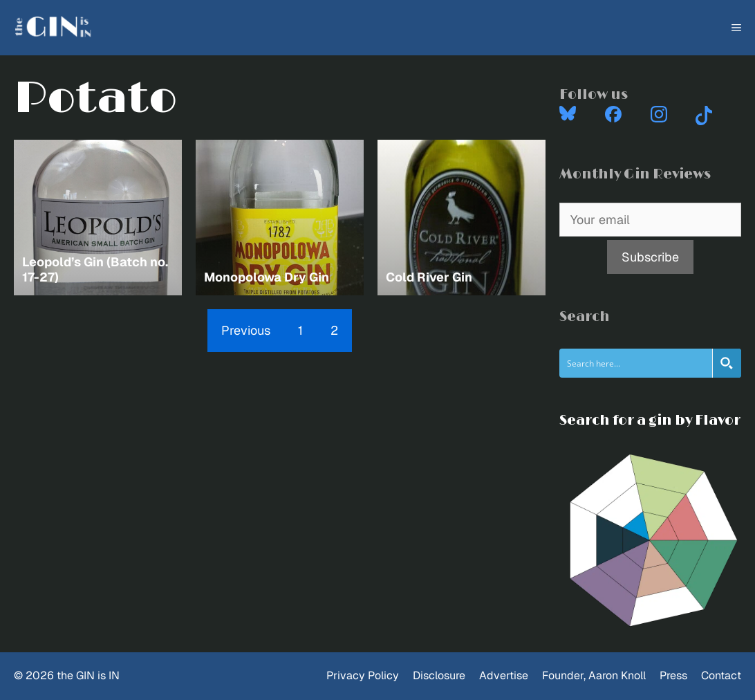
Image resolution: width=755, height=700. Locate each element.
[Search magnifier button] (727, 363)
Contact (721, 675)
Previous (246, 330)
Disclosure (439, 675)
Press (673, 675)
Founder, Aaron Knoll (594, 675)
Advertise (504, 675)
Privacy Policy (363, 675)
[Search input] (636, 363)
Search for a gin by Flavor (650, 421)
